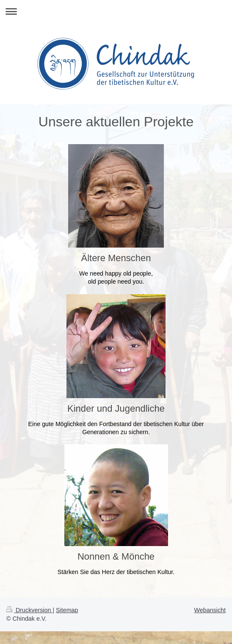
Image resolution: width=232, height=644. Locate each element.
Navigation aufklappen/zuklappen (116, 11)
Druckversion (29, 610)
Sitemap (67, 610)
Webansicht (210, 610)
